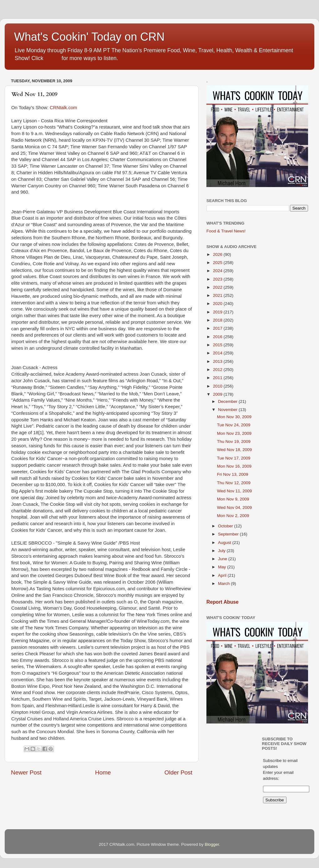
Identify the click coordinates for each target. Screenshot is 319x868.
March (224, 584)
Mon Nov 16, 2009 (234, 466)
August (225, 543)
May (223, 567)
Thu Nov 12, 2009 (234, 483)
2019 (218, 312)
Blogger (212, 844)
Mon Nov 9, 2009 (233, 499)
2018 (218, 320)
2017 (218, 328)
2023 (218, 279)
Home (103, 772)
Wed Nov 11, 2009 (235, 491)
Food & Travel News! (226, 231)
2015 (218, 345)
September (229, 534)
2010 (218, 386)
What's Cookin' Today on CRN (89, 37)
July (222, 551)
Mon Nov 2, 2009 (233, 516)
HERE (52, 58)
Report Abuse (223, 602)
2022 (218, 287)
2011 (218, 378)
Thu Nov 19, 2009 (234, 442)
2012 (218, 370)
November (228, 410)
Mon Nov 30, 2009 (234, 417)
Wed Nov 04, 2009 (235, 508)
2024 (218, 271)
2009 (218, 394)
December (228, 401)
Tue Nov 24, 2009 (234, 425)
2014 (218, 353)
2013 (218, 361)
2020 (218, 304)
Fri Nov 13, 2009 (233, 474)
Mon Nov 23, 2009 (234, 433)
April (223, 575)
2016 (218, 337)
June (223, 559)
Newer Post (26, 772)
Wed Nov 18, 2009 (235, 450)
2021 (218, 295)
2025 (218, 263)
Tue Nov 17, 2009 (234, 458)
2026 (218, 254)
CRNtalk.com (63, 108)
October (226, 526)
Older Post (178, 772)
